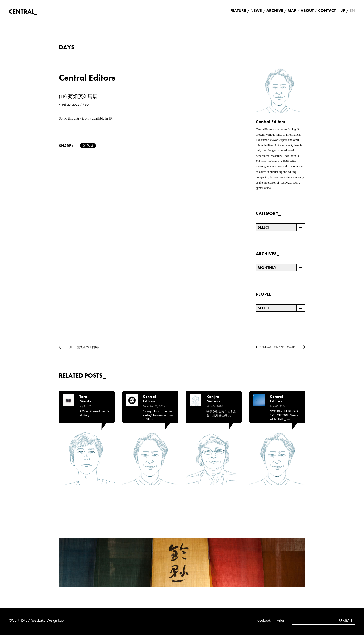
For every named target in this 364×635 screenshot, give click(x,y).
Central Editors (87, 78)
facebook (264, 620)
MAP (292, 10)
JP (110, 119)
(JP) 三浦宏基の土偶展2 (84, 347)
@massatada (263, 188)
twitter (280, 620)
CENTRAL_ (23, 11)
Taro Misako (86, 399)
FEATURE (238, 10)
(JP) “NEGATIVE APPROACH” (276, 347)
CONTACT (327, 10)
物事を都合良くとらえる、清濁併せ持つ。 (221, 413)
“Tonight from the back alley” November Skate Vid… (158, 415)
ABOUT (307, 10)
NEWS (256, 10)
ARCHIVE (275, 10)
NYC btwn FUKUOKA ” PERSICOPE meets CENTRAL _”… (284, 415)
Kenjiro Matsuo (213, 399)
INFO (86, 105)
